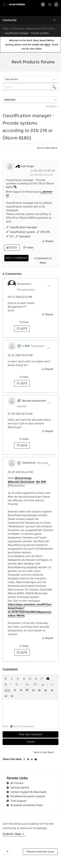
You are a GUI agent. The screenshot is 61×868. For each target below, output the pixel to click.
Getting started (20, 788)
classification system (22, 232)
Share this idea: (12, 759)
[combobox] (30, 87)
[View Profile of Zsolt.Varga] (27, 166)
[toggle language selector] (43, 5)
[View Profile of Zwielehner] (29, 463)
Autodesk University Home (27, 805)
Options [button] (51, 107)
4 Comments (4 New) (43, 261)
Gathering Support (42, 175)
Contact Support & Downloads (29, 792)
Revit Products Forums (33, 62)
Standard (25, 237)
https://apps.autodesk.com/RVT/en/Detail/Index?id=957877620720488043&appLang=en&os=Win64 (30, 610)
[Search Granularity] (30, 79)
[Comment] (16, 258)
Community (10, 20)
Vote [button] (13, 248)
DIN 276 (45, 232)
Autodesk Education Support (28, 796)
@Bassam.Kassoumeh (21, 482)
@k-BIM (41, 482)
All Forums (17, 783)
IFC (12, 237)
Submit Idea (13, 834)
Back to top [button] (8, 852)
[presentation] (6, 679)
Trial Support (18, 801)
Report (49, 241)
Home (6, 29)
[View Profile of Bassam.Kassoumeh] (34, 401)
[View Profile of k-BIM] (26, 346)
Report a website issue (40, 852)
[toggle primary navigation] (6, 5)
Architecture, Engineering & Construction (32, 29)
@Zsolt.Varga (23, 478)
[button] (49, 286)
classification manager (23, 227)
